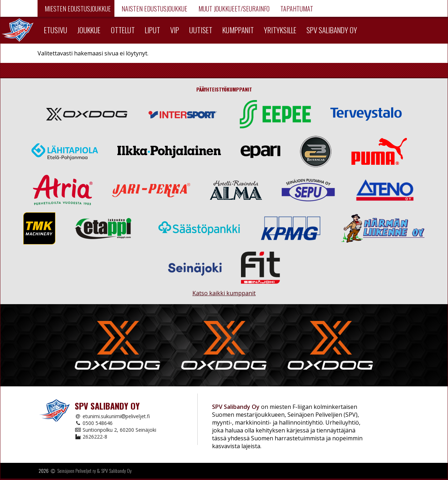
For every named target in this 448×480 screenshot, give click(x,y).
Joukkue (89, 30)
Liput (152, 30)
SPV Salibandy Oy (332, 30)
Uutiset (201, 30)
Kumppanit (238, 30)
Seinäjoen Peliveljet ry (77, 471)
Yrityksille (280, 30)
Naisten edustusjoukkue (154, 9)
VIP (175, 30)
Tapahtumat (296, 9)
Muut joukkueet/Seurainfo (233, 9)
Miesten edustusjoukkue (77, 9)
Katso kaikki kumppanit (224, 290)
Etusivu (56, 30)
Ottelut (123, 30)
